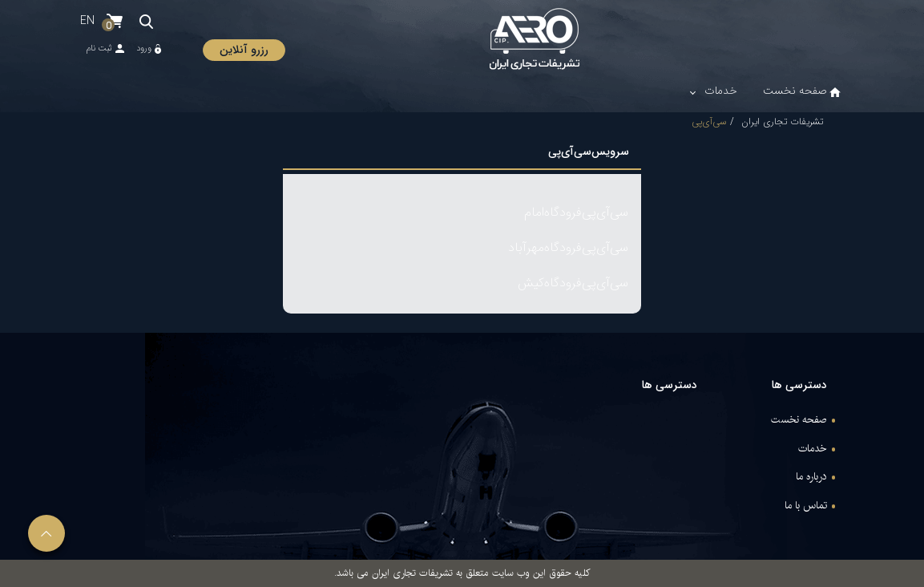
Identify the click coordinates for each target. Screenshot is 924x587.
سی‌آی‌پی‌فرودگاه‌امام (576, 212)
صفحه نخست (799, 420)
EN (87, 21)
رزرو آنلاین (244, 50)
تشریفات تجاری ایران (782, 121)
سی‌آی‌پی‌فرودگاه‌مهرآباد (568, 247)
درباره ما (811, 477)
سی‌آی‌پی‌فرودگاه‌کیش (573, 283)
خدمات (813, 449)
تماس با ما (806, 506)
